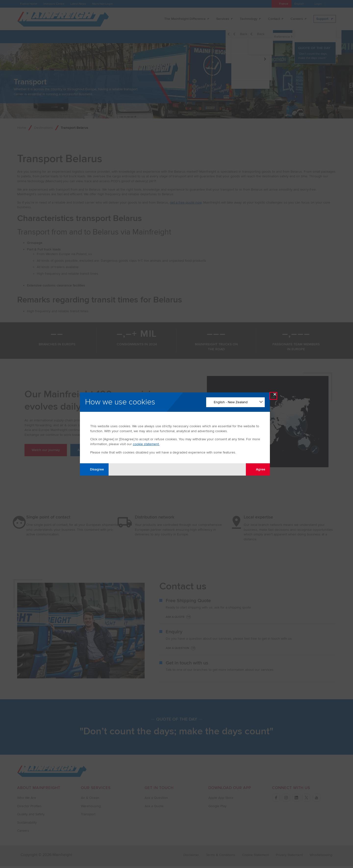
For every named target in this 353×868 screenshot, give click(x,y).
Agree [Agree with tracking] (258, 469)
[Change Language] (235, 402)
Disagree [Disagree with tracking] (94, 469)
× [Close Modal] (275, 395)
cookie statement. (146, 444)
